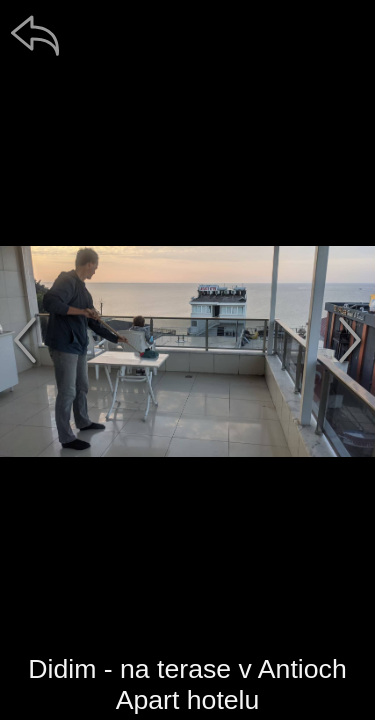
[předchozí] (25, 340)
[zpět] (35, 35)
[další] (350, 340)
